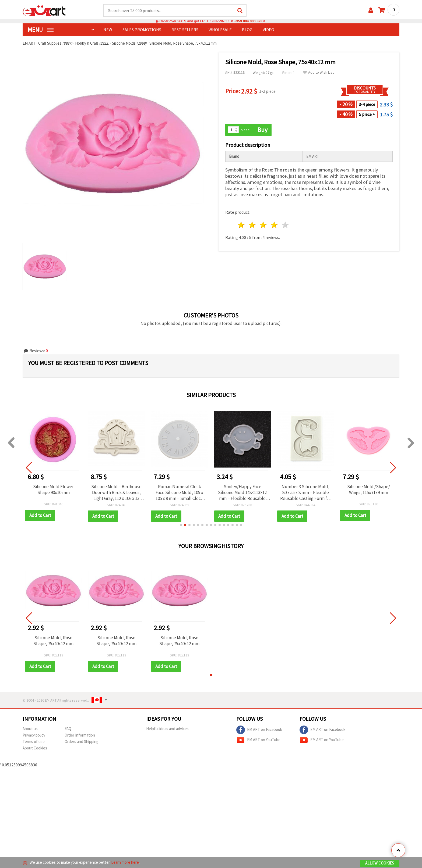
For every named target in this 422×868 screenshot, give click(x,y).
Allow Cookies (380, 863)
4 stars (274, 225)
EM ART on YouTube (258, 741)
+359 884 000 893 (248, 21)
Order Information (80, 736)
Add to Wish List (318, 73)
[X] (25, 862)
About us (30, 729)
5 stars (285, 225)
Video (268, 30)
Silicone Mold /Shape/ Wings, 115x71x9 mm (369, 490)
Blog (247, 30)
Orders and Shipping (82, 742)
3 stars (264, 225)
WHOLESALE (220, 30)
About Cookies (35, 749)
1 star (242, 225)
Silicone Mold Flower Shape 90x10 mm (53, 490)
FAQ (68, 729)
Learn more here (125, 862)
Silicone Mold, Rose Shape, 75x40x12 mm (53, 641)
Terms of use (34, 742)
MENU (41, 30)
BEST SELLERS (185, 30)
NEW (108, 30)
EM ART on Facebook (259, 730)
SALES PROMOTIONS (142, 30)
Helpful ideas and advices (167, 729)
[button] (181, 525)
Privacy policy (34, 736)
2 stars (253, 225)
